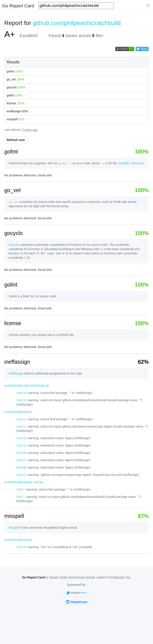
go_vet (16, 79)
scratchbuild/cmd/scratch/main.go (27, 385)
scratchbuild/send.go (18, 540)
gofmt (15, 71)
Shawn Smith (58, 577)
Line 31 (21, 445)
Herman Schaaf (84, 577)
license (16, 103)
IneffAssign (16, 373)
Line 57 (21, 460)
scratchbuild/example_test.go (24, 482)
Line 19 (21, 438)
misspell (16, 119)
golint (15, 95)
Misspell (14, 528)
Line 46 (21, 453)
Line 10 (21, 393)
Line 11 (21, 419)
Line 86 (21, 467)
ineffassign (17, 111)
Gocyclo (14, 245)
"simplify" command (131, 163)
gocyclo (16, 87)
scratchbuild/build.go (18, 412)
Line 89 (21, 547)
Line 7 (20, 489)
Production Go (120, 577)
